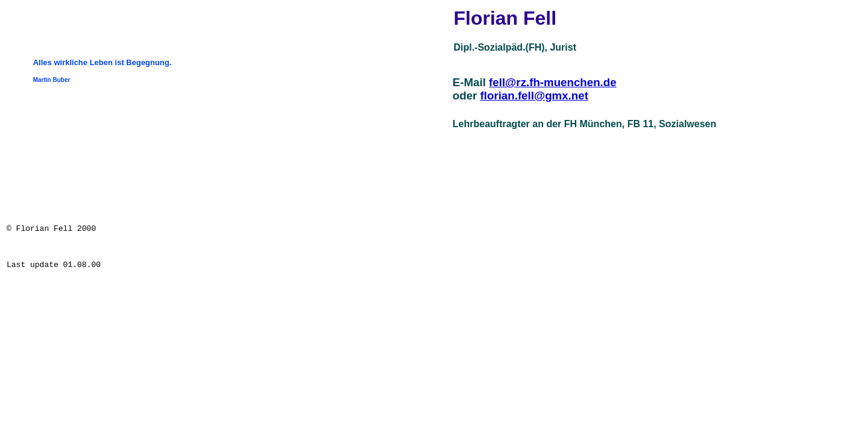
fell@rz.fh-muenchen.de (553, 82)
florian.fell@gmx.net (534, 96)
